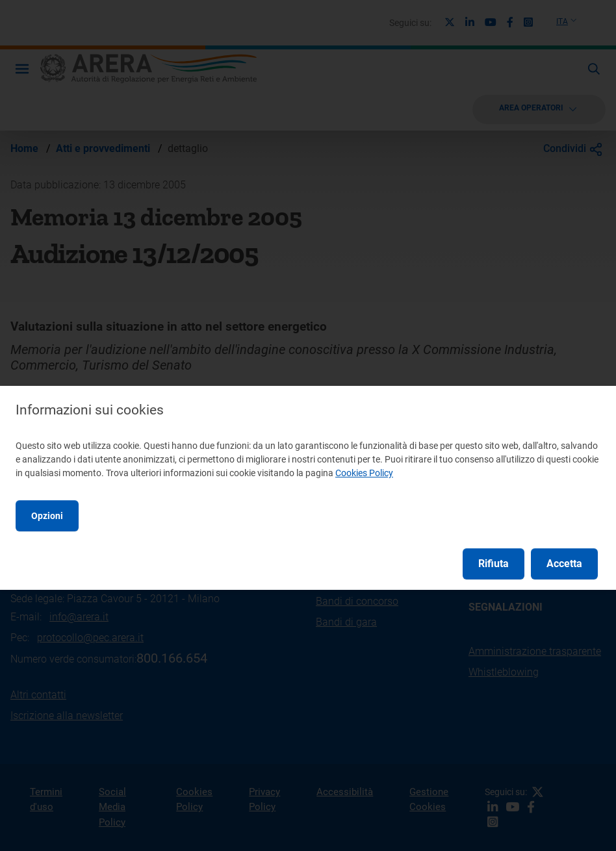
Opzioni (47, 516)
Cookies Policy (364, 473)
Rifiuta (494, 564)
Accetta (564, 564)
